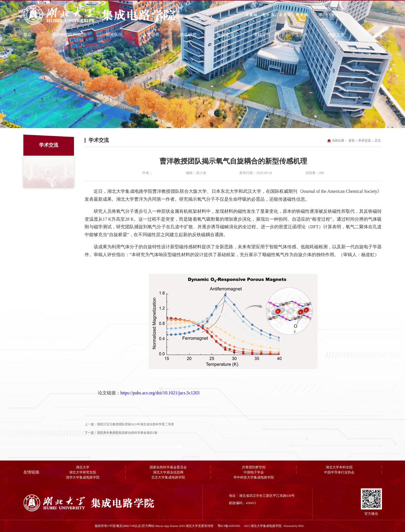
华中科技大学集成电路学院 (254, 477)
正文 (378, 141)
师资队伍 (114, 35)
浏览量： (315, 173)
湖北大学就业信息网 (168, 472)
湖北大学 (83, 467)
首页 (28, 35)
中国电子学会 (254, 472)
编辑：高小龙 (196, 173)
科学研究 (188, 35)
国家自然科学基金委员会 (168, 467)
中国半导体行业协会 (339, 472)
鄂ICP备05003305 (229, 526)
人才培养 (151, 35)
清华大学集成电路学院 (83, 477)
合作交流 (225, 35)
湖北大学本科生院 (339, 467)
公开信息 (373, 35)
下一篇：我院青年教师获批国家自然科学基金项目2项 (121, 433)
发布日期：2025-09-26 (256, 173)
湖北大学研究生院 (83, 472)
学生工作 (299, 35)
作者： (147, 173)
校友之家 (336, 35)
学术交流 (364, 141)
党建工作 (262, 35)
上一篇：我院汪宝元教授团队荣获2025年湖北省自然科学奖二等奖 (129, 424)
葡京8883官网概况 (69, 35)
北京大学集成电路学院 (168, 477)
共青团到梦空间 (254, 467)
